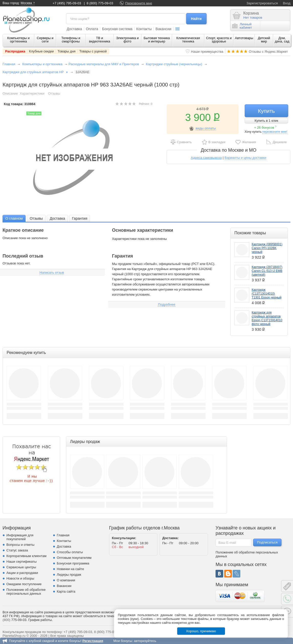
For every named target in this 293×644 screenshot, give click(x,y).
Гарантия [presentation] (80, 218)
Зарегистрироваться (262, 3)
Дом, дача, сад (282, 40)
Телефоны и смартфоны (71, 40)
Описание (10, 93)
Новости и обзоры (20, 578)
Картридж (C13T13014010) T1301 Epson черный (266, 294)
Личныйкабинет (242, 26)
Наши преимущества (207, 52)
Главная (9, 64)
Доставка (74, 29)
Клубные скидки (42, 51)
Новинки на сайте (70, 569)
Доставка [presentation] (57, 218)
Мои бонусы (123, 641)
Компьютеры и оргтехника (18, 40)
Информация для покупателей (20, 537)
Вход (287, 3)
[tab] (14, 218)
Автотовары (244, 38)
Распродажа (15, 51)
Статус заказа (17, 550)
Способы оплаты (70, 552)
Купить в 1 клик (266, 121)
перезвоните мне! (275, 132)
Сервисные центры (21, 567)
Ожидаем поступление (24, 584)
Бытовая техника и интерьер (157, 40)
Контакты (144, 29)
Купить (266, 111)
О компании (66, 580)
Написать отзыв (52, 273)
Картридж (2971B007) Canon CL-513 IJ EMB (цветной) (267, 271)
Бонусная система (117, 29)
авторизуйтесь (145, 641)
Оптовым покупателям (74, 558)
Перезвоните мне (139, 3)
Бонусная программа (73, 563)
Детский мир (264, 40)
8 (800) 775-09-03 (100, 3)
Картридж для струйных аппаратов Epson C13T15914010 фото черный (267, 318)
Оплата (92, 29)
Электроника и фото (127, 40)
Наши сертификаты (21, 562)
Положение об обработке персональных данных (26, 592)
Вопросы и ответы (20, 545)
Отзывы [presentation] (36, 218)
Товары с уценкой (93, 51)
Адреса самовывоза (206, 158)
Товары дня (66, 51)
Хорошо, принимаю (201, 631)
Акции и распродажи (22, 573)
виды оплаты (206, 128)
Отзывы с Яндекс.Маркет (268, 52)
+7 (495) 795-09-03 (67, 3)
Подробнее (167, 304)
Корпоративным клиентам (26, 556)
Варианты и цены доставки (245, 158)
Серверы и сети (45, 40)
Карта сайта (66, 591)
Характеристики (32, 93)
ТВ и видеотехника (100, 40)
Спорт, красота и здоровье (219, 40)
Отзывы (54, 93)
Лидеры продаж (69, 575)
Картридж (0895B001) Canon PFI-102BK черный (267, 248)
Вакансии (163, 29)
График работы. (40, 620)
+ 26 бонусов (265, 127)
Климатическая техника (188, 40)
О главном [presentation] (14, 218)
